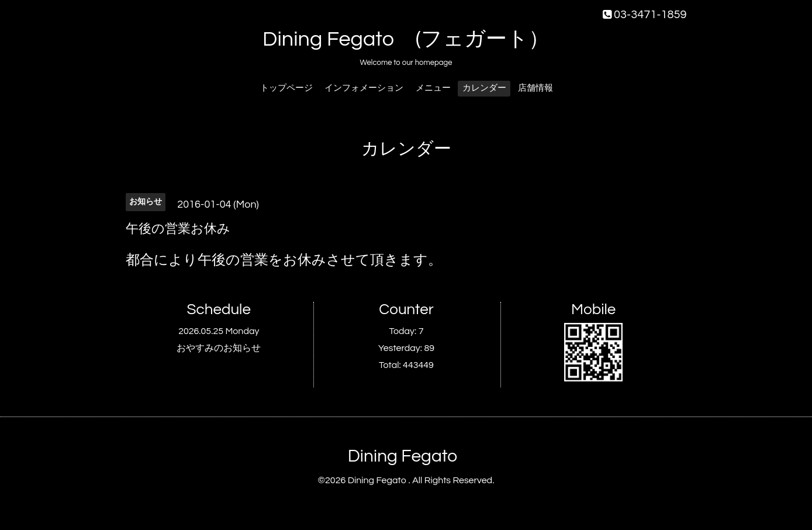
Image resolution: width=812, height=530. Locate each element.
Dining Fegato (402, 456)
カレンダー (484, 88)
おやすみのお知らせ (219, 348)
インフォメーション (364, 88)
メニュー (433, 88)
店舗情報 (535, 88)
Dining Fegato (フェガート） (406, 39)
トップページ (286, 88)
